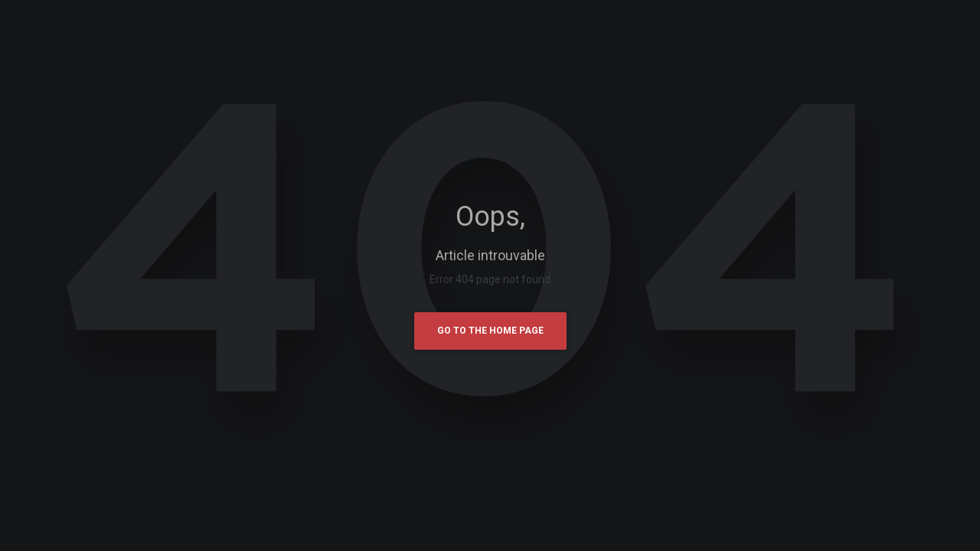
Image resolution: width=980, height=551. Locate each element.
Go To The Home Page (490, 331)
